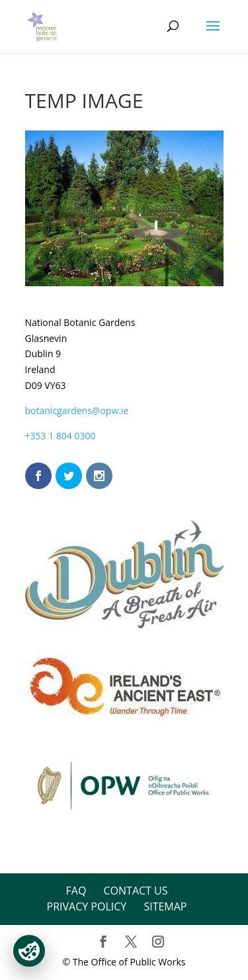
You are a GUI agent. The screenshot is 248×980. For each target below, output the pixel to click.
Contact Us (136, 891)
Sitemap (165, 906)
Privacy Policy (87, 906)
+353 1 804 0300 (61, 436)
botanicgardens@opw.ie (77, 410)
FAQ (76, 891)
